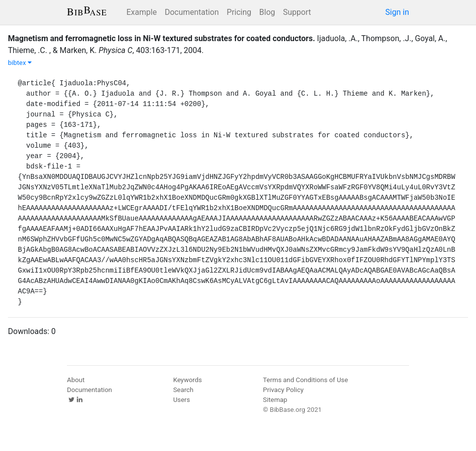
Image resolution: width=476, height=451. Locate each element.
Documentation (192, 12)
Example (142, 12)
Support (297, 12)
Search (183, 390)
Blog (267, 12)
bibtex (20, 63)
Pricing (239, 12)
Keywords (187, 380)
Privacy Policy (283, 390)
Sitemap (275, 400)
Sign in (397, 12)
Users (181, 400)
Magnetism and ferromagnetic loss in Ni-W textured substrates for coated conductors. (161, 38)
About (76, 380)
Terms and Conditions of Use (305, 380)
